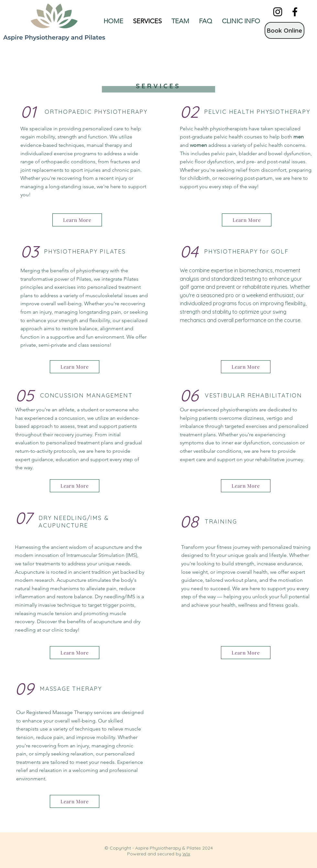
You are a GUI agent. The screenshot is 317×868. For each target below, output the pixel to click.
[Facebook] (295, 12)
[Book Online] (284, 30)
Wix (186, 854)
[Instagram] (278, 12)
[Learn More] (77, 220)
